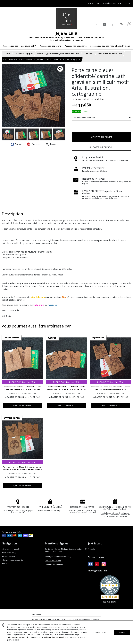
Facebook (52, 305)
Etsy (64, 297)
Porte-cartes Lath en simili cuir (110, 54)
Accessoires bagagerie (24, 54)
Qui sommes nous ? (10, 549)
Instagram (39, 305)
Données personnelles (54, 564)
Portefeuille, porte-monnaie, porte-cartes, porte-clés (58, 54)
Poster (51, 144)
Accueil (7, 54)
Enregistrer (34, 144)
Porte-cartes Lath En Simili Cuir (88, 99)
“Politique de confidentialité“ (55, 637)
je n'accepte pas (100, 632)
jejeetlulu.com (38, 297)
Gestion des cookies (53, 561)
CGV (4, 564)
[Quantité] (77, 126)
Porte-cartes (88, 54)
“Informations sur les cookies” (19, 637)
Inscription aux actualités (12, 560)
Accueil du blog (9, 553)
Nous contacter (9, 556)
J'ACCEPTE (122, 632)
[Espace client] (112, 25)
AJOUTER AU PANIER (102, 137)
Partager (17, 144)
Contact (127, 3)
